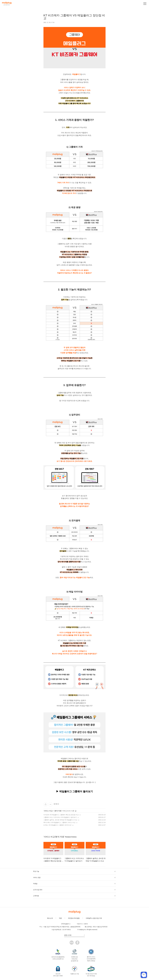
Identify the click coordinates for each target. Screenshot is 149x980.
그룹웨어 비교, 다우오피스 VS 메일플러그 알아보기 (60, 817)
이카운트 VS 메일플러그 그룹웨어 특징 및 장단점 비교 (61, 815)
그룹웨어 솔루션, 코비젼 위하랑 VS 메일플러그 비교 (60, 820)
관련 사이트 (74, 935)
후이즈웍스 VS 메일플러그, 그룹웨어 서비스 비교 (59, 822)
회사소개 (50, 918)
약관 (60, 918)
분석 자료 (58, 811)
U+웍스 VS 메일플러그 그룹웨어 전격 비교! (57, 825)
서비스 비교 (48, 811)
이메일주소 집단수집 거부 (94, 918)
